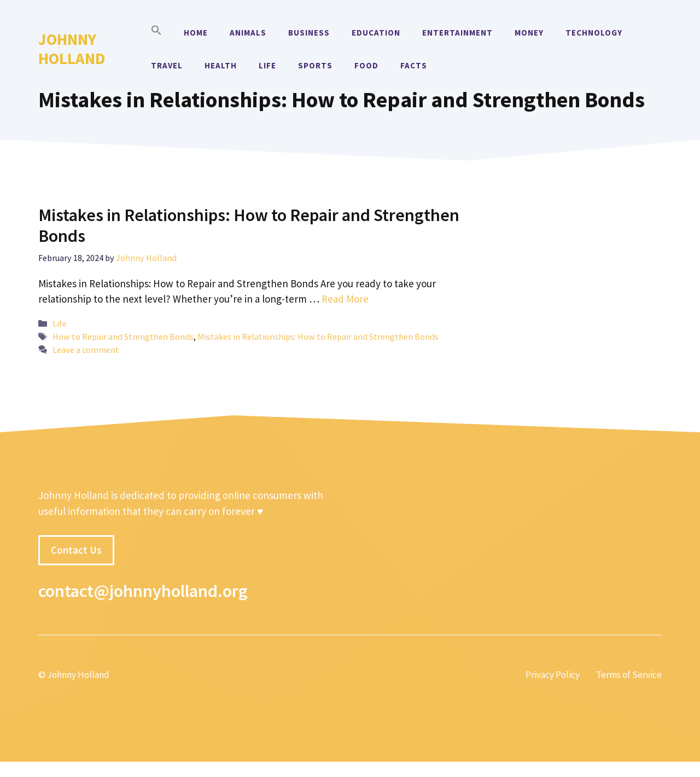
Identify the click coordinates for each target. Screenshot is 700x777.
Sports (315, 65)
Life (267, 65)
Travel (167, 65)
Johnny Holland (72, 49)
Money (529, 33)
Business (309, 33)
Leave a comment (86, 350)
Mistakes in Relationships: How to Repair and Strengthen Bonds (249, 225)
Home (196, 33)
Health (221, 65)
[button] (156, 33)
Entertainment (457, 33)
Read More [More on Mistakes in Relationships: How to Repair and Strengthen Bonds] (345, 299)
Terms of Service (629, 675)
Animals (248, 33)
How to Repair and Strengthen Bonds (123, 337)
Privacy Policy (553, 675)
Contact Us (76, 550)
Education (376, 33)
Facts (414, 65)
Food (366, 65)
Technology (594, 33)
